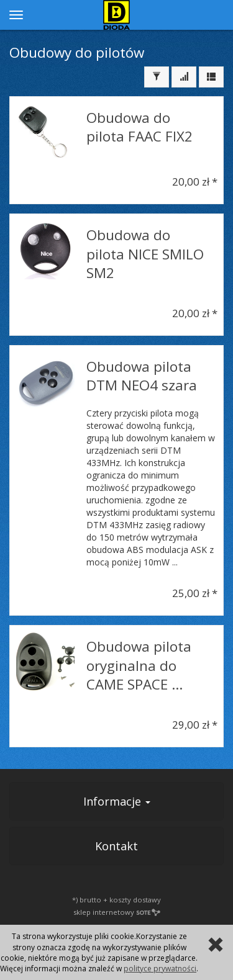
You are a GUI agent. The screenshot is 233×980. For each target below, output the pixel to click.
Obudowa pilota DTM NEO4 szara (142, 376)
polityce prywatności (160, 969)
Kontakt (116, 846)
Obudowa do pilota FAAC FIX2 (139, 127)
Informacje (117, 801)
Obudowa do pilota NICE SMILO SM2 (145, 254)
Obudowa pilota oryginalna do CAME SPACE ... (139, 665)
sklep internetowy (117, 912)
